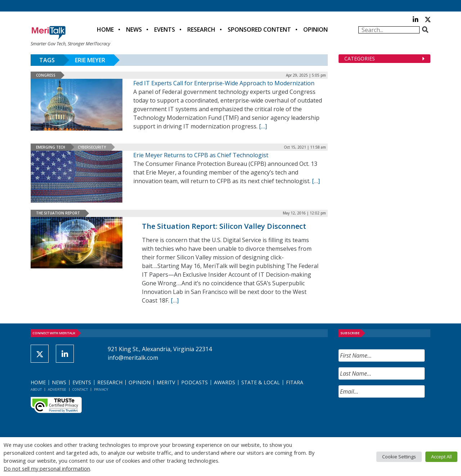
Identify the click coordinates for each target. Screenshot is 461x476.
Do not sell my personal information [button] (47, 468)
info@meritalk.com (133, 358)
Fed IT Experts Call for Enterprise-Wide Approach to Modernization (224, 83)
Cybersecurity (92, 147)
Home (105, 30)
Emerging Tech (51, 147)
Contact (80, 389)
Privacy (101, 389)
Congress (46, 75)
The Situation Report (58, 213)
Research (201, 30)
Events (165, 30)
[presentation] (393, 417)
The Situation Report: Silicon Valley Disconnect (224, 226)
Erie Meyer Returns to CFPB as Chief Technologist (201, 155)
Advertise (57, 389)
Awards (225, 382)
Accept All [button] (441, 457)
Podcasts (194, 382)
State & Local (261, 382)
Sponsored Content (259, 30)
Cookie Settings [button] (399, 457)
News (134, 30)
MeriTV (166, 382)
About (36, 389)
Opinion (315, 30)
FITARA (295, 382)
